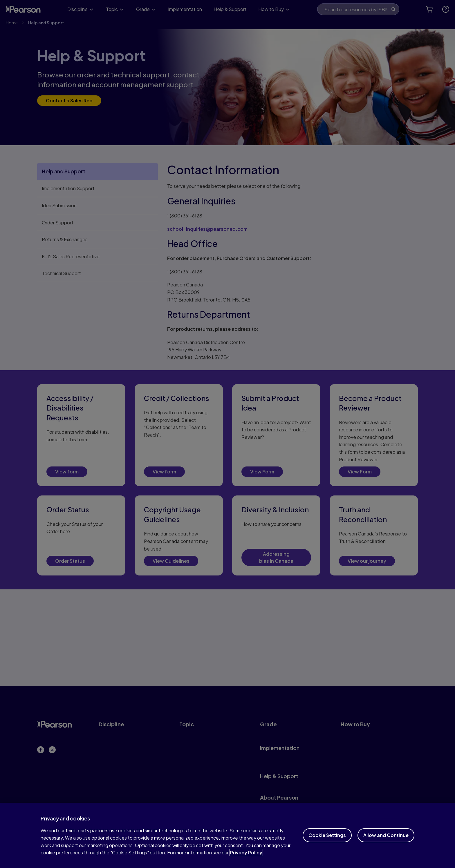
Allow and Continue (386, 842)
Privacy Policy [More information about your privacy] (246, 860)
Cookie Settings (327, 842)
